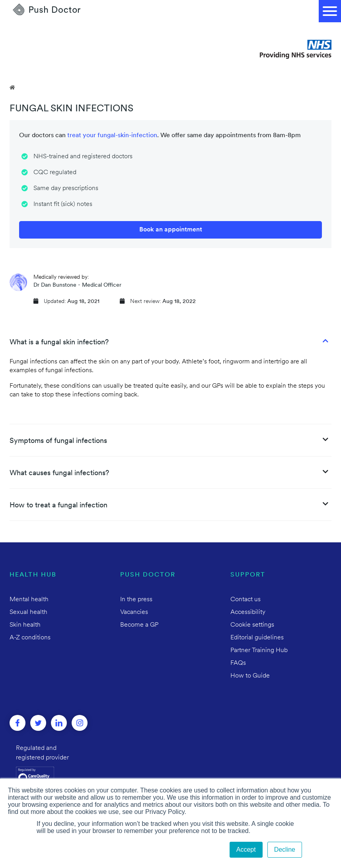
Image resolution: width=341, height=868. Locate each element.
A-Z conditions (30, 638)
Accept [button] (246, 850)
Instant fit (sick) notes (63, 204)
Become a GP (139, 625)
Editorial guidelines (257, 638)
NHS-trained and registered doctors (83, 157)
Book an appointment (171, 230)
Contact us (246, 600)
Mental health (29, 600)
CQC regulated (55, 173)
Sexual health (28, 612)
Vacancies (134, 612)
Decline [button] (285, 850)
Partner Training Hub (259, 651)
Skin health (25, 625)
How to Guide (250, 676)
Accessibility (248, 612)
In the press (136, 600)
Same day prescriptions (66, 188)
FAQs (238, 663)
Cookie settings (252, 625)
